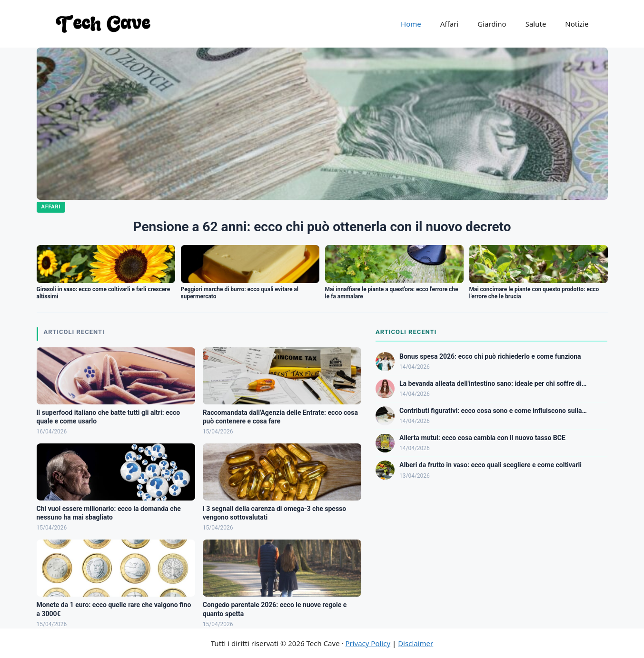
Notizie (577, 24)
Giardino (492, 24)
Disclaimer (416, 643)
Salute (536, 24)
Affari (449, 24)
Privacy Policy (368, 643)
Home (411, 24)
